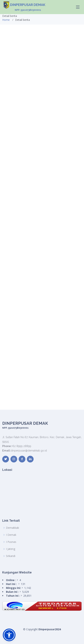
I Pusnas (11, 542)
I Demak (11, 535)
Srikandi (11, 556)
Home (6, 20)
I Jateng (11, 549)
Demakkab (13, 528)
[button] (9, 635)
